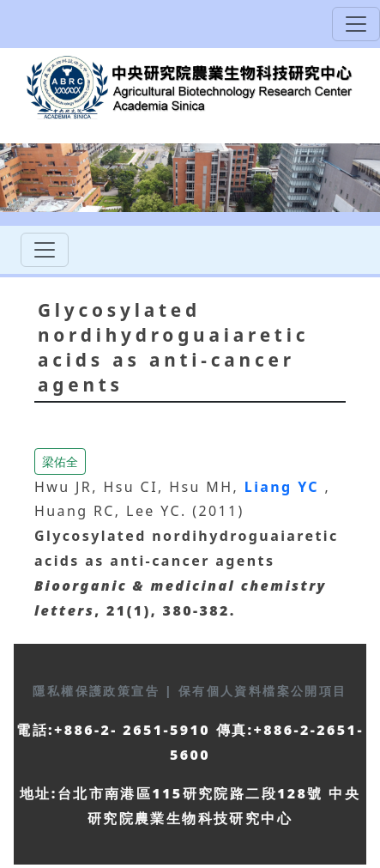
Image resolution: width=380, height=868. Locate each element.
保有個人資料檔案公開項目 (263, 691)
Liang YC (285, 487)
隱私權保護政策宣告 (99, 691)
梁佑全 (60, 461)
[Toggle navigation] (356, 24)
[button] (60, 459)
